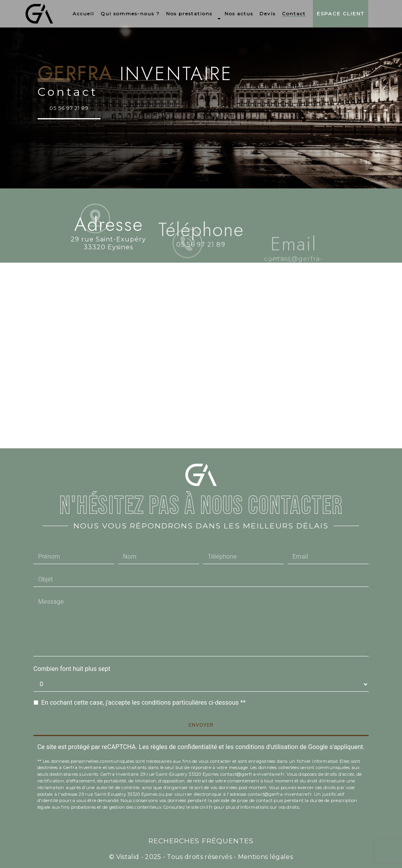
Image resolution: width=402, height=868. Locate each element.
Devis (268, 14)
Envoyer (201, 725)
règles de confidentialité (184, 747)
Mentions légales (265, 857)
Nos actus (239, 14)
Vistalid (128, 857)
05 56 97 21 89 (69, 108)
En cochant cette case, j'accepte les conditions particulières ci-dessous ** (143, 703)
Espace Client (341, 14)
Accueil (83, 14)
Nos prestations (189, 14)
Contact (294, 14)
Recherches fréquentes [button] (201, 841)
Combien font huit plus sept (72, 669)
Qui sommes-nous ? (130, 14)
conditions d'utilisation (267, 747)
